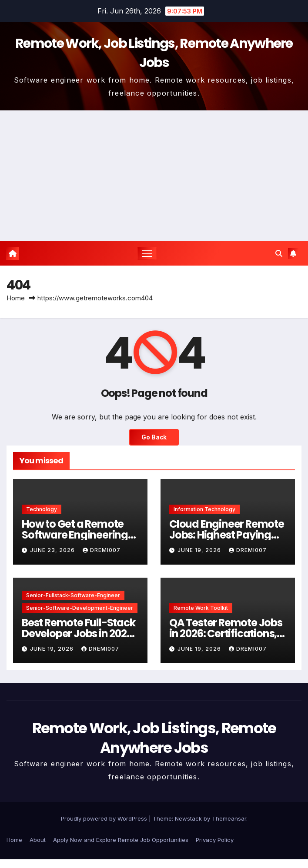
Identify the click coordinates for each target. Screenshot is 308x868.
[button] (279, 253)
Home (16, 298)
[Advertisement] (154, 176)
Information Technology (204, 509)
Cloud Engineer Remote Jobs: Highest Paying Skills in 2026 (227, 535)
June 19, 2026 (200, 550)
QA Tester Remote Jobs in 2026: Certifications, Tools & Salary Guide (226, 634)
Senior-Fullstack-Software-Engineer (73, 595)
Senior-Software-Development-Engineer (80, 608)
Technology (42, 509)
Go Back (154, 437)
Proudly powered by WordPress (105, 818)
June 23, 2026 (53, 550)
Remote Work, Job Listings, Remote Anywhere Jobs (154, 738)
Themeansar (229, 818)
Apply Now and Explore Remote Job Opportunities (121, 840)
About (38, 840)
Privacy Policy (215, 840)
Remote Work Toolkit (201, 608)
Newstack (188, 818)
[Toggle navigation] (147, 253)
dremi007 (102, 550)
